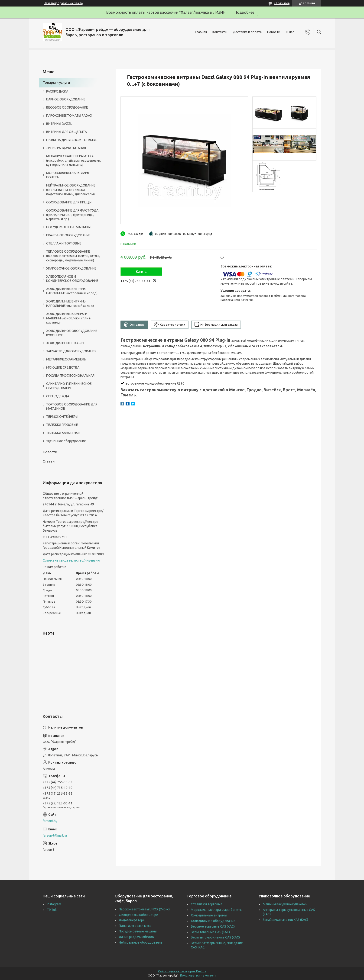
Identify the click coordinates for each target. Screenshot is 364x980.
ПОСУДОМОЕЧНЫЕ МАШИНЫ (68, 227)
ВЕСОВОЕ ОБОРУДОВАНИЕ (67, 107)
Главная (201, 32)
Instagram (54, 904)
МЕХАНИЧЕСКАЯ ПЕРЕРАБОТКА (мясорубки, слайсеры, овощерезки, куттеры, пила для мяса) (73, 161)
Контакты (220, 32)
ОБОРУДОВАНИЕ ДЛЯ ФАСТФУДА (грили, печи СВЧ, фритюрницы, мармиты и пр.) (72, 215)
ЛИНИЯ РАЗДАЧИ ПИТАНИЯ (66, 148)
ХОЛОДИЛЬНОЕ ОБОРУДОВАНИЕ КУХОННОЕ (72, 333)
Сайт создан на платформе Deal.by (182, 971)
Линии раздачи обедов (136, 937)
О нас (290, 32)
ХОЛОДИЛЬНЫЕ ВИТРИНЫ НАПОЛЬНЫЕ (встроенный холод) (72, 291)
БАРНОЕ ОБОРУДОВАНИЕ (66, 99)
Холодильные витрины (209, 915)
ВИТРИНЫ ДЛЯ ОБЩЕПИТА (67, 132)
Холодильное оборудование (213, 921)
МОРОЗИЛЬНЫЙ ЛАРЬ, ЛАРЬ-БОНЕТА (68, 175)
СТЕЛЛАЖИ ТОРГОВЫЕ (64, 243)
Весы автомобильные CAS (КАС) (215, 937)
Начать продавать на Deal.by (64, 3)
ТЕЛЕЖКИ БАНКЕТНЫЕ (63, 433)
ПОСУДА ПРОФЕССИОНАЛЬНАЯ (70, 376)
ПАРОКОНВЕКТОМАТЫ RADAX (69, 116)
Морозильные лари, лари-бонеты (217, 910)
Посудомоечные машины (138, 931)
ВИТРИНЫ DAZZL (59, 124)
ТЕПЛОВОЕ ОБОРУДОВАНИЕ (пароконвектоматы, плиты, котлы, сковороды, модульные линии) (73, 256)
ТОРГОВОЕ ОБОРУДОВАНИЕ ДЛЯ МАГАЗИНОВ (72, 406)
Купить (141, 272)
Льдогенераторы (132, 920)
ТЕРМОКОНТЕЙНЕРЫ (62, 417)
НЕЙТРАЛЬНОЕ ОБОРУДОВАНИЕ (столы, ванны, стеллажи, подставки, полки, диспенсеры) (71, 190)
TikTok (52, 910)
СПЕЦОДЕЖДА (58, 396)
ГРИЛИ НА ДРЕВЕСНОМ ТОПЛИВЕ (71, 140)
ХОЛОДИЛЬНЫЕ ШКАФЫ (65, 343)
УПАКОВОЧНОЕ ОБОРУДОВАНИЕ (71, 268)
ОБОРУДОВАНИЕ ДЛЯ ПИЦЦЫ (69, 202)
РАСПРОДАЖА (57, 91)
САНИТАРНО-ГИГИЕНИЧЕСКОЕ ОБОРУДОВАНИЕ (69, 386)
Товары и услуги (56, 82)
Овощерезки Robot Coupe (138, 915)
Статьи (49, 461)
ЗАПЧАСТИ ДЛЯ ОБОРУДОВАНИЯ (71, 351)
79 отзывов (282, 3)
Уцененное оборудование (66, 441)
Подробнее (244, 12)
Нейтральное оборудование (141, 942)
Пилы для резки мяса (135, 926)
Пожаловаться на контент (198, 975)
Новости (274, 32)
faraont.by (50, 821)
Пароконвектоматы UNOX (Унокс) (144, 909)
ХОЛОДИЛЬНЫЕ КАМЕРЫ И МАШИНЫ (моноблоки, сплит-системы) (69, 318)
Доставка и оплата (247, 32)
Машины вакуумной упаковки (285, 904)
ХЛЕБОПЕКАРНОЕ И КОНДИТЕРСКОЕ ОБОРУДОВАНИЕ (72, 279)
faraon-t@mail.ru (55, 835)
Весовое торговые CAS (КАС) (213, 926)
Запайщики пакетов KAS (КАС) (285, 920)
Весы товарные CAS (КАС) (210, 932)
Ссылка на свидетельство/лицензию (71, 560)
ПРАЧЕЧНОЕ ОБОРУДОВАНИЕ (68, 235)
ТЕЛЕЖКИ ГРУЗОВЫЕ (62, 425)
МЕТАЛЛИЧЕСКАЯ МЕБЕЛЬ (66, 359)
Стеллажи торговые (207, 904)
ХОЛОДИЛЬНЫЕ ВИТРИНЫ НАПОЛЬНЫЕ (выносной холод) (70, 304)
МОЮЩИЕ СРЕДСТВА (63, 367)
